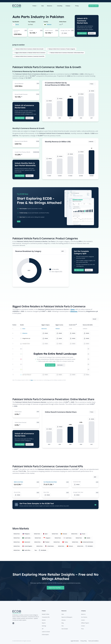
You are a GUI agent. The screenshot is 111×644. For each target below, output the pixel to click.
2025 (63, 251)
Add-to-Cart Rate (18, 482)
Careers (83, 620)
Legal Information (75, 641)
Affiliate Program (85, 623)
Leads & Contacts (46, 632)
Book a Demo (94, 6)
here (32, 380)
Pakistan (49, 24)
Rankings (44, 626)
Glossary (63, 620)
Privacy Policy (84, 641)
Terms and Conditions (93, 641)
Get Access (92, 33)
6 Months (92, 142)
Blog (63, 623)
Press (82, 629)
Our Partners (84, 617)
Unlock (77, 484)
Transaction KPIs (46, 617)
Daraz (17, 24)
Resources (50, 6)
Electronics (44, 329)
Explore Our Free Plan (55, 588)
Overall (95, 319)
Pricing (77, 6)
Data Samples (65, 629)
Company (69, 6)
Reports (44, 623)
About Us (83, 614)
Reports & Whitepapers (67, 617)
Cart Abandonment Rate (50, 482)
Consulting (60, 6)
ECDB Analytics (45, 635)
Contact (83, 626)
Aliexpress (74, 311)
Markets (44, 620)
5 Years (92, 84)
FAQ (62, 626)
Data (43, 6)
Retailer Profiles (46, 614)
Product (35, 6)
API (43, 629)
